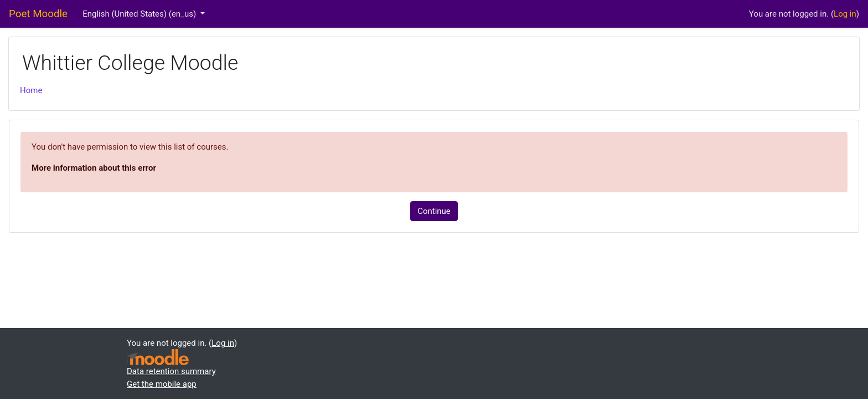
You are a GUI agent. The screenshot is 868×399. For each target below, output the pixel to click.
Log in (845, 14)
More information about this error (94, 168)
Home (31, 90)
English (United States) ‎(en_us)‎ (140, 14)
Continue (434, 211)
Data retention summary (171, 371)
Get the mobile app (162, 384)
